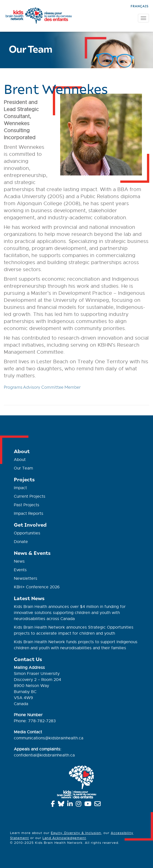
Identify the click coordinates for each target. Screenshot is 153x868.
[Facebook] (54, 805)
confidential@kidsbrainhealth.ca (44, 755)
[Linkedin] (71, 805)
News (19, 561)
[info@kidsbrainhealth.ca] (98, 805)
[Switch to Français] (140, 6)
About (20, 460)
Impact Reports (29, 514)
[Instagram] (79, 805)
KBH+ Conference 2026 (37, 587)
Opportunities (27, 533)
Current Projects (30, 496)
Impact (20, 488)
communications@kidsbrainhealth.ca (49, 738)
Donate (21, 542)
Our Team (23, 468)
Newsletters (26, 578)
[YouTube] (89, 805)
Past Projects (27, 505)
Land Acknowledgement (64, 838)
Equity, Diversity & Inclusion (76, 833)
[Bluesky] (62, 805)
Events (20, 570)
